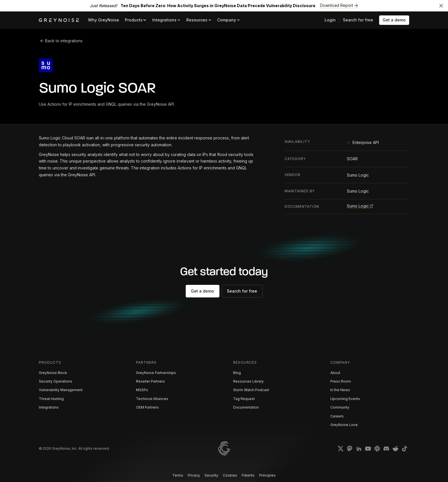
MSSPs (142, 390)
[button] (136, 20)
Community (340, 407)
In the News (340, 390)
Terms (178, 475)
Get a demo (394, 20)
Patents (248, 475)
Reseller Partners (150, 381)
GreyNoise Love (344, 425)
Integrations (49, 407)
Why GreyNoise (104, 20)
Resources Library (248, 381)
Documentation (246, 407)
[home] (59, 20)
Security (211, 475)
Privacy (194, 475)
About (335, 373)
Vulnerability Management (61, 390)
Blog (237, 373)
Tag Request (244, 399)
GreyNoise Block (53, 373)
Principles (267, 475)
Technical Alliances (152, 399)
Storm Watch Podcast (251, 390)
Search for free (358, 20)
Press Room (341, 381)
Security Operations (56, 381)
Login (330, 20)
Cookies (230, 475)
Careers (337, 416)
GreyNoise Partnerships (156, 373)
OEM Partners (147, 407)
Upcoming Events (345, 399)
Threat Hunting (51, 399)
